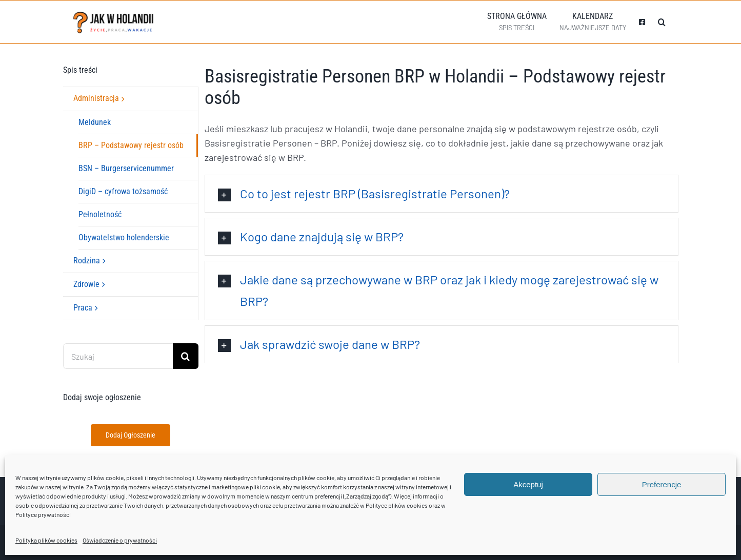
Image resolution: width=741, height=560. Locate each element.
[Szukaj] (118, 356)
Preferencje (662, 484)
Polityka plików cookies (46, 540)
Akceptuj (528, 484)
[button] (662, 22)
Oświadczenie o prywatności (120, 540)
